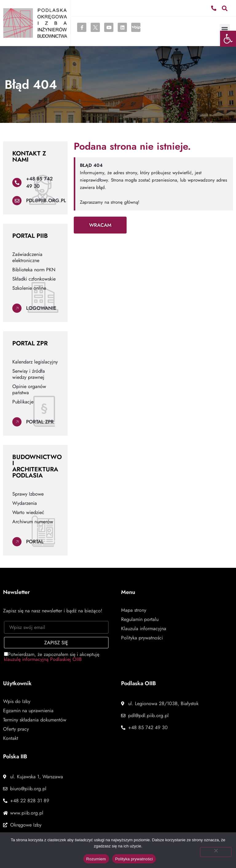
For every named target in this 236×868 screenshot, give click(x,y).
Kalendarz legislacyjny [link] (35, 362)
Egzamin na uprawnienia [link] (28, 711)
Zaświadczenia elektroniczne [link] (27, 257)
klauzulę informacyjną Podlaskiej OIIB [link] (43, 659)
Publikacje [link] (23, 402)
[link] (228, 39)
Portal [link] (35, 542)
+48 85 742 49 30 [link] (39, 182)
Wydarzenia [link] (25, 503)
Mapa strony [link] (134, 610)
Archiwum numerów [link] (33, 522)
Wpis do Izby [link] (17, 701)
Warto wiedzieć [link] (28, 513)
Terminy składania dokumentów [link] (35, 720)
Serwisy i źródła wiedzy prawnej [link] (29, 374)
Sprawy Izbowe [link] (28, 494)
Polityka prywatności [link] (142, 638)
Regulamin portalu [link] (140, 619)
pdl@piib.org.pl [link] (46, 200)
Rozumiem (96, 859)
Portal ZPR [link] (40, 422)
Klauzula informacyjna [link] (144, 629)
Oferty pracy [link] (16, 729)
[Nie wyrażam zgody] (216, 852)
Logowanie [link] (41, 308)
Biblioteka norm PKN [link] (34, 270)
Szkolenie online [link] (29, 288)
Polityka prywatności (134, 859)
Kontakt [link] (11, 738)
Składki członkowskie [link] (34, 279)
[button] (225, 8)
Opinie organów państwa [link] (29, 390)
